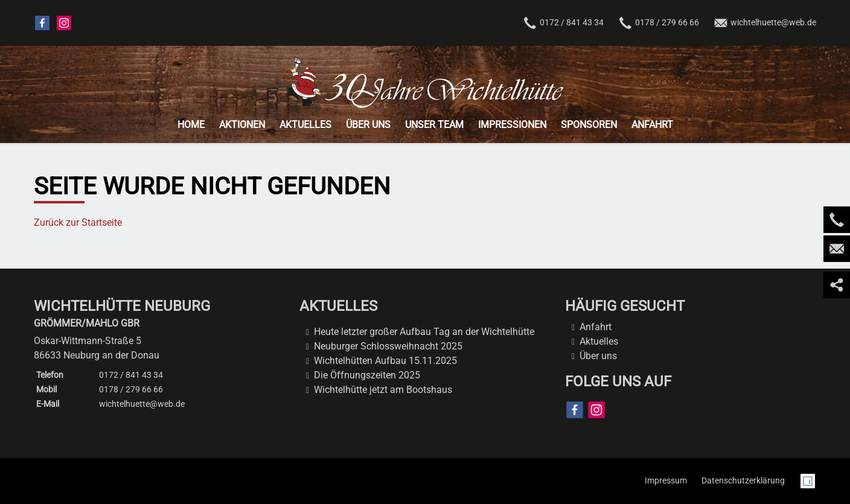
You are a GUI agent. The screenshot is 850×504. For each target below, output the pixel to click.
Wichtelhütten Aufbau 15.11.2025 (385, 361)
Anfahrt (596, 327)
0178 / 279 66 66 (131, 389)
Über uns (598, 356)
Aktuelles (599, 341)
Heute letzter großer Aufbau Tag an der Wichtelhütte (424, 332)
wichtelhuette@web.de (765, 23)
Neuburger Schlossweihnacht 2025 (388, 346)
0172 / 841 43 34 (563, 23)
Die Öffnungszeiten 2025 (367, 375)
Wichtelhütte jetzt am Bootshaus (383, 390)
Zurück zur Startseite (78, 222)
